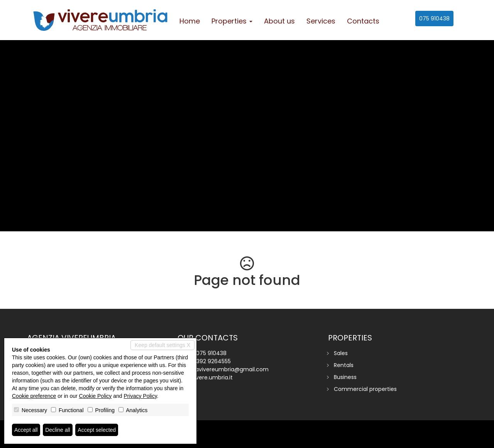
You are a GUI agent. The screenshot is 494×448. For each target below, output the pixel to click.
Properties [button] (232, 21)
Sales (341, 353)
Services (321, 21)
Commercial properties (365, 389)
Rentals (344, 365)
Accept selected (97, 430)
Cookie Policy (96, 396)
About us (279, 21)
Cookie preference (34, 396)
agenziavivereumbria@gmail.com (223, 369)
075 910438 (434, 19)
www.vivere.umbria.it (205, 377)
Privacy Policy (140, 396)
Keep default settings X (162, 345)
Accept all (26, 430)
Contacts (363, 21)
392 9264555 (214, 361)
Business (345, 377)
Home (190, 21)
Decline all (58, 430)
